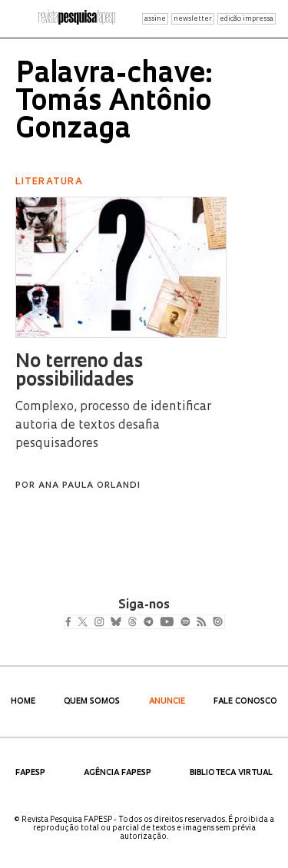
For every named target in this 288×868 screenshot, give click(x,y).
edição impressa (247, 19)
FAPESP (30, 773)
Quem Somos (92, 702)
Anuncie (167, 702)
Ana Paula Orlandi (89, 486)
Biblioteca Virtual (231, 773)
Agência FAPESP (118, 773)
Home (23, 702)
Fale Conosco (245, 702)
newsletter (193, 19)
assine (155, 19)
